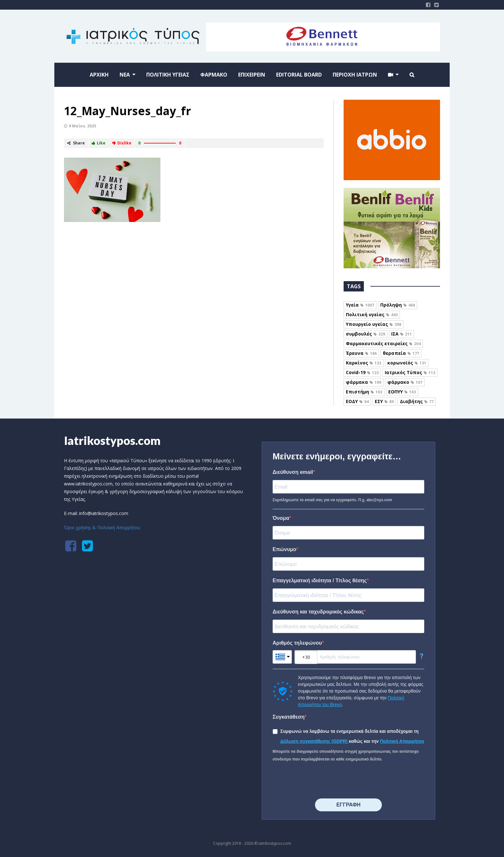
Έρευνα (361, 353)
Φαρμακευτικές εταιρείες (383, 343)
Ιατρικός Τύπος (410, 372)
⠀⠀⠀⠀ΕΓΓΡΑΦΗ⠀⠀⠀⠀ (348, 805)
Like (99, 143)
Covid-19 (362, 372)
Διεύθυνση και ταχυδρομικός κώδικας (318, 612)
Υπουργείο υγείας (373, 324)
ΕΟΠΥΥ (402, 392)
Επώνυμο (284, 549)
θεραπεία (401, 353)
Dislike (122, 143)
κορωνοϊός (407, 363)
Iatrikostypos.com (112, 440)
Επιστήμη (364, 392)
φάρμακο (405, 382)
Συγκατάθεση (289, 717)
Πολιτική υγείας (372, 314)
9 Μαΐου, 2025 (82, 126)
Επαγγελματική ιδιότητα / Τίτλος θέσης (320, 581)
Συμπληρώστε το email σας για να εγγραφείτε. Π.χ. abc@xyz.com (332, 500)
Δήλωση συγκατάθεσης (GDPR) (315, 741)
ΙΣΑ (401, 334)
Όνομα (281, 518)
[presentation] (321, 781)
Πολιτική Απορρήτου (402, 741)
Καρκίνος (364, 363)
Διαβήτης (417, 401)
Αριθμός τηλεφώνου (297, 643)
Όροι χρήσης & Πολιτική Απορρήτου (102, 527)
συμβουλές (365, 334)
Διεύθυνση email (293, 472)
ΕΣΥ (384, 401)
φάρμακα (364, 382)
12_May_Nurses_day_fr (127, 111)
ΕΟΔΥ (357, 401)
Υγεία (360, 305)
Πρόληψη (398, 305)
